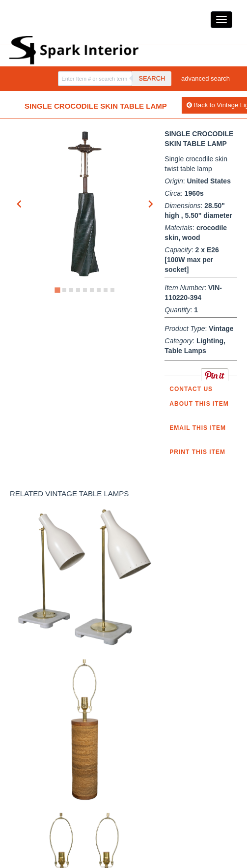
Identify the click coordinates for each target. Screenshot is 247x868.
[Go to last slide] (20, 204)
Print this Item (197, 452)
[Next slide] (150, 204)
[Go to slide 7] (99, 290)
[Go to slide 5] (85, 290)
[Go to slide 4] (78, 290)
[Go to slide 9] (112, 290)
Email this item (198, 428)
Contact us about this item (199, 396)
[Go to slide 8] (106, 290)
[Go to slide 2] (64, 290)
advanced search (206, 78)
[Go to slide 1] (57, 290)
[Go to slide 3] (71, 290)
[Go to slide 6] (92, 290)
